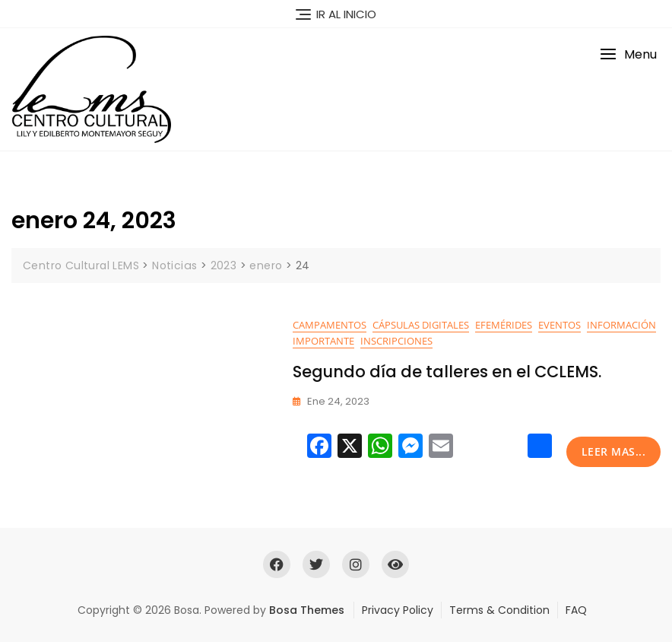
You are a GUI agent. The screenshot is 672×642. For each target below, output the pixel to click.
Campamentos (330, 325)
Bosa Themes (307, 610)
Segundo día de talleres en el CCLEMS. (447, 372)
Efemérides (504, 325)
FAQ (576, 610)
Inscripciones (396, 341)
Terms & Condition (499, 610)
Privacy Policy (398, 610)
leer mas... (614, 451)
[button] (628, 54)
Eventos (559, 325)
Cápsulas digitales (421, 325)
